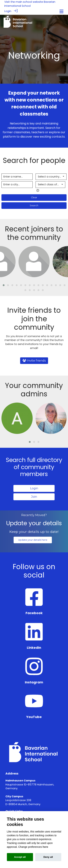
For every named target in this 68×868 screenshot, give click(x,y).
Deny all (48, 857)
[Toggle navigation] (61, 11)
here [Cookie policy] (45, 847)
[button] (4, 285)
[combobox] (51, 177)
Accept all (20, 857)
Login (8, 11)
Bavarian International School (30, 4)
